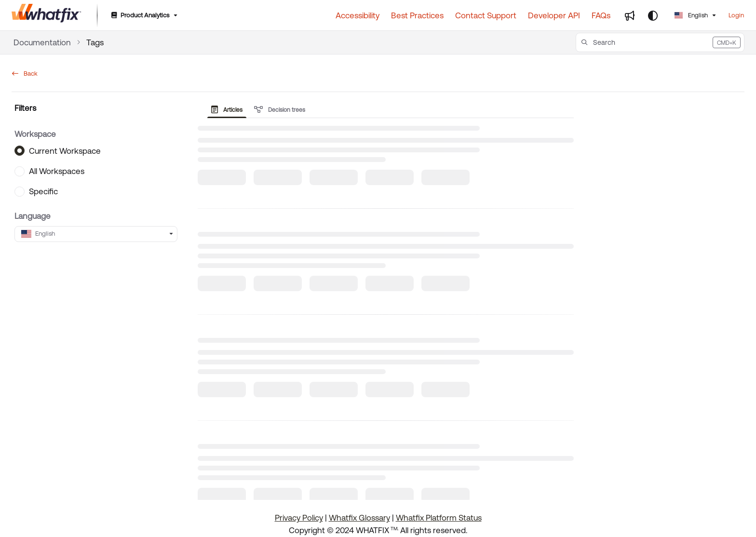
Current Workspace (65, 150)
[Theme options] (653, 15)
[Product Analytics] (143, 16)
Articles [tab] (227, 110)
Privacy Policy (299, 518)
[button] (660, 42)
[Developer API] (554, 15)
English (691, 15)
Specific (43, 191)
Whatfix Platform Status (439, 518)
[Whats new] (630, 15)
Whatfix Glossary (359, 518)
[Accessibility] (358, 15)
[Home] (47, 15)
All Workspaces (57, 171)
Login (736, 15)
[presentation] (229, 110)
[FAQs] (601, 15)
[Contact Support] (486, 15)
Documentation (42, 42)
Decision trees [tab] (280, 110)
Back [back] (25, 74)
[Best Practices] (417, 15)
